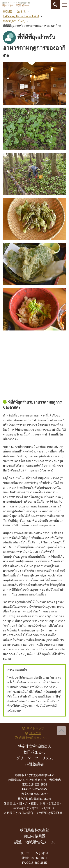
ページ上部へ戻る (61, 731)
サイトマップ (35, 728)
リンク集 (35, 733)
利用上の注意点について (35, 738)
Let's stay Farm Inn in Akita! (21, 16)
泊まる (22, 12)
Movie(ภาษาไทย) (14, 21)
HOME (7, 12)
